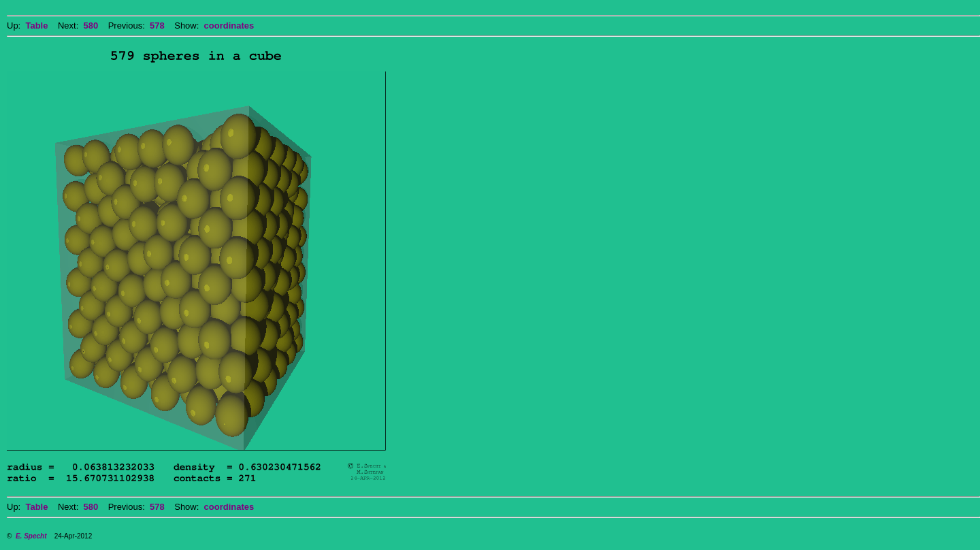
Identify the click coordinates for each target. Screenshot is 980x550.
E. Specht (31, 536)
